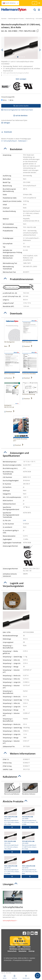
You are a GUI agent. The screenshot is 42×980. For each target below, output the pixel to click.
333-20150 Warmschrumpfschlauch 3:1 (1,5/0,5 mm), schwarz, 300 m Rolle (12, 816)
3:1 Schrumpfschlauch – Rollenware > (14, 141)
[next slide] (40, 50)
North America (11, 3)
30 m (5, 100)
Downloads (7, 132)
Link (24, 520)
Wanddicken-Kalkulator (30, 789)
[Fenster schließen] (39, 3)
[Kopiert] (38, 31)
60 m (12, 100)
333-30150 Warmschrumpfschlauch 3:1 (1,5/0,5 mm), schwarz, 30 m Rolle (12, 865)
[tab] (21, 149)
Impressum (26, 947)
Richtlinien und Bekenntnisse (20, 949)
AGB (19, 947)
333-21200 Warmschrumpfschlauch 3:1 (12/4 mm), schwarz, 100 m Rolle (12, 841)
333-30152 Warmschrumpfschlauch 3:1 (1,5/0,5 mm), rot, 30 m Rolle (30, 865)
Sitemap (31, 951)
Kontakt (12, 947)
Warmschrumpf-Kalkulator (12, 789)
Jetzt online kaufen (21, 106)
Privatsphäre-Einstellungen (23, 960)
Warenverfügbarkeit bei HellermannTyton (17, 110)
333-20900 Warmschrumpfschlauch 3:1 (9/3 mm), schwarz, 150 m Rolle (30, 816)
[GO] (35, 10)
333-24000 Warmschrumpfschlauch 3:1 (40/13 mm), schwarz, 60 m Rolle (30, 841)
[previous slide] (2, 50)
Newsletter (23, 951)
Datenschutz (12, 951)
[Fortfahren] (35, 3)
